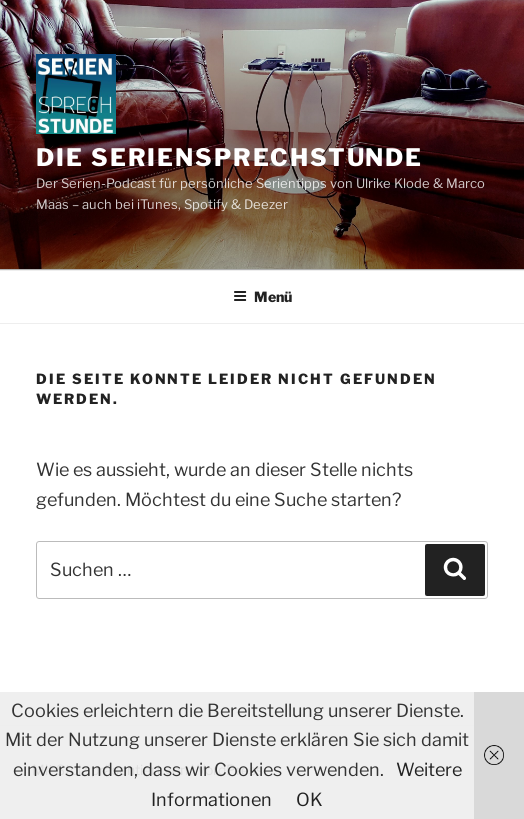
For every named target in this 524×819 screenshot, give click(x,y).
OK (309, 799)
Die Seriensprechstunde (229, 157)
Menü (262, 296)
